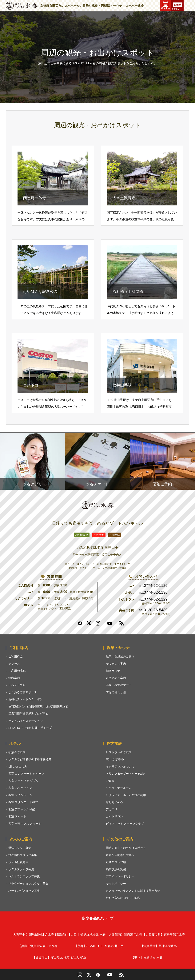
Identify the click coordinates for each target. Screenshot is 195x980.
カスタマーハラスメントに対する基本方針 (133, 891)
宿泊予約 (165, 6)
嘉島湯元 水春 (147, 957)
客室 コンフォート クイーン (26, 774)
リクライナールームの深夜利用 (126, 795)
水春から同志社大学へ (120, 855)
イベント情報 (17, 685)
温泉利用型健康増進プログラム (28, 714)
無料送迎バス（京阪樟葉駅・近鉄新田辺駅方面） (40, 706)
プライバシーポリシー (120, 876)
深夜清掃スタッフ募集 (23, 855)
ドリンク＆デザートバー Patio (125, 774)
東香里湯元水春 (164, 935)
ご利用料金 (16, 656)
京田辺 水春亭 (115, 759)
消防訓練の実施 (116, 869)
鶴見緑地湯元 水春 (87, 935)
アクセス (14, 664)
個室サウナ (113, 671)
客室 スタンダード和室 (23, 802)
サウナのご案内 (116, 664)
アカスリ (112, 809)
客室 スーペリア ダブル (23, 781)
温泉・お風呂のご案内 (120, 656)
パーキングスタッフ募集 (24, 891)
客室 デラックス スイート (25, 824)
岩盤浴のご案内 (116, 678)
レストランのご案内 (119, 752)
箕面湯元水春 (124, 935)
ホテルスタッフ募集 (21, 869)
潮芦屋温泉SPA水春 (38, 946)
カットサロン (114, 816)
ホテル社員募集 (18, 862)
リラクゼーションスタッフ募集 (28, 884)
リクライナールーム (119, 788)
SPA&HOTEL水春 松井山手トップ (30, 728)
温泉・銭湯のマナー (119, 685)
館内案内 (14, 678)
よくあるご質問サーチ (23, 692)
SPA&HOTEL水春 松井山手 (99, 946)
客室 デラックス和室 (22, 809)
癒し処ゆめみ (114, 802)
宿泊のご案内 (17, 752)
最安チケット (177, 6)
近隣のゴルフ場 (116, 862)
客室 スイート (17, 816)
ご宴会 (110, 781)
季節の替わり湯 (116, 692)
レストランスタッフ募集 (24, 876)
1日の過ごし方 (18, 766)
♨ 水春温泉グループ (97, 918)
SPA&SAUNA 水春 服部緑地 (39, 935)
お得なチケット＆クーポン (26, 699)
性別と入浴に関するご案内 (123, 898)
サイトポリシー (116, 884)
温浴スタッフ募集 (20, 848)
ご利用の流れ (17, 671)
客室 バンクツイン (20, 788)
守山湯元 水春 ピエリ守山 (59, 957)
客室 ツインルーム (20, 795)
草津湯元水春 (159, 946)
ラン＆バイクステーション (26, 721)
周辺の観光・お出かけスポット (126, 848)
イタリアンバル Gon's (120, 766)
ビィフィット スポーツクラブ (125, 824)
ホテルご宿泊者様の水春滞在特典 (30, 759)
